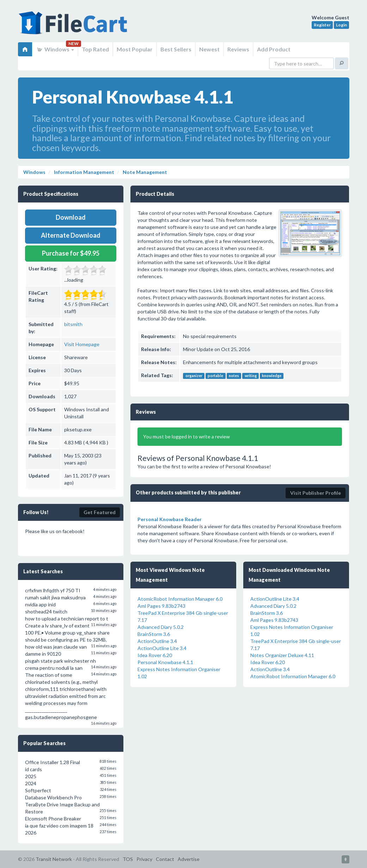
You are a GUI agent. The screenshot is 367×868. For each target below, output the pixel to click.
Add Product (274, 49)
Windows (55, 49)
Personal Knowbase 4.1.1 (165, 662)
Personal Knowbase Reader (170, 519)
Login (341, 25)
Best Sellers (176, 49)
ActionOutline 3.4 (157, 641)
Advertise (189, 859)
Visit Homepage (82, 344)
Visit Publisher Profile (316, 493)
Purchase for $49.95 (71, 253)
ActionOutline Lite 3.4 (162, 648)
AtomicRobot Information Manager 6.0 (180, 599)
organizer (194, 376)
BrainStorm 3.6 (154, 634)
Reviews (238, 49)
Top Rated (95, 49)
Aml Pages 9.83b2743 (161, 606)
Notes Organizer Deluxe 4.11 (282, 655)
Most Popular (135, 49)
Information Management (84, 172)
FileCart (74, 26)
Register (322, 25)
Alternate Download (71, 235)
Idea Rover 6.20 (155, 655)
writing (251, 376)
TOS (128, 859)
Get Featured (100, 512)
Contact (165, 859)
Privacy (144, 859)
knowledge (272, 376)
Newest (209, 49)
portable (215, 376)
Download (71, 217)
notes (234, 376)
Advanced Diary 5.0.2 (161, 627)
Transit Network (54, 859)
